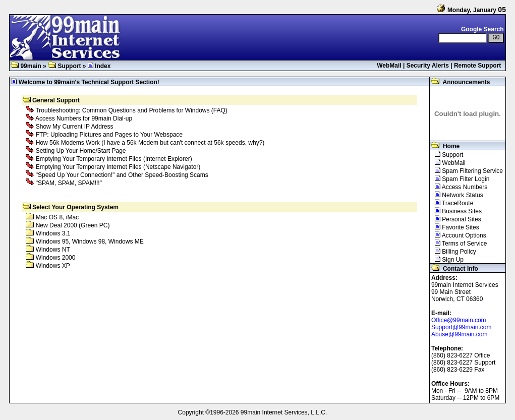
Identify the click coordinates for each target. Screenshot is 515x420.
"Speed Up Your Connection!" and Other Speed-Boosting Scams (122, 175)
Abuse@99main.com (460, 334)
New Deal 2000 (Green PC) (73, 225)
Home (445, 146)
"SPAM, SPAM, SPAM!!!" (69, 183)
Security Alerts (428, 66)
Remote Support (477, 66)
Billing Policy (453, 252)
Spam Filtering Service (466, 171)
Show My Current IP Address (75, 127)
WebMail (389, 66)
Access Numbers (459, 187)
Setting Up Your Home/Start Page (81, 151)
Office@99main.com (459, 320)
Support (64, 66)
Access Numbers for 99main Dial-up (84, 118)
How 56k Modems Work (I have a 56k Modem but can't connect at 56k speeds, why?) (150, 143)
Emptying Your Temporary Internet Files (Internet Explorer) (114, 159)
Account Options (458, 235)
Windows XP (53, 266)
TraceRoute (451, 203)
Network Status (456, 195)
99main (26, 66)
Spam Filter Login (460, 179)
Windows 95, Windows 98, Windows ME (90, 242)
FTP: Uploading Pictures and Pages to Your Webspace (109, 135)
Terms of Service (459, 244)
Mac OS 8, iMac (57, 217)
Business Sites (456, 211)
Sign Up (447, 260)
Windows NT (53, 250)
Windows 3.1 (53, 233)
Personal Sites (455, 219)
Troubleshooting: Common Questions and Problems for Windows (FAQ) (131, 110)
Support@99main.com (462, 327)
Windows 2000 (56, 258)
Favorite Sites (454, 227)
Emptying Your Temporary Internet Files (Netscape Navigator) (118, 167)
